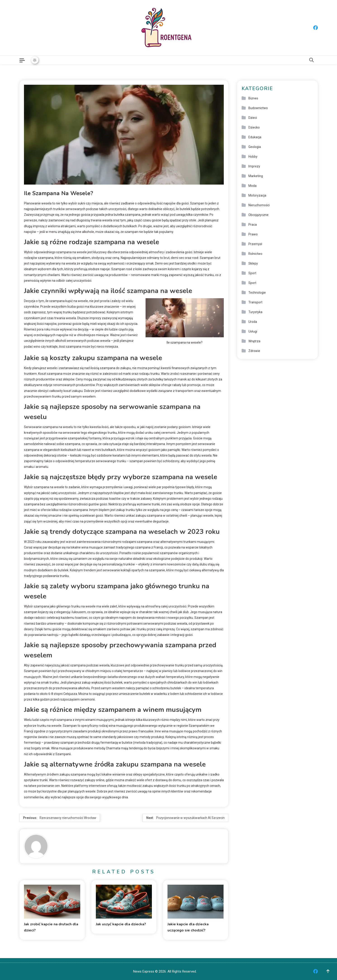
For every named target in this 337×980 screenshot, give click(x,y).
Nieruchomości (259, 205)
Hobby (253, 157)
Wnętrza (254, 341)
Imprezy (254, 166)
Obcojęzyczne (258, 215)
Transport (255, 302)
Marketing (256, 176)
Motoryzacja (257, 195)
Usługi (253, 331)
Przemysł (255, 244)
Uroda (253, 322)
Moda (252, 186)
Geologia (255, 147)
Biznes (253, 98)
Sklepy (253, 263)
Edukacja (255, 137)
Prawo (253, 234)
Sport (252, 273)
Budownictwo (258, 108)
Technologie (257, 293)
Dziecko (254, 127)
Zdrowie (254, 351)
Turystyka (255, 312)
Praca (253, 225)
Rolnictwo (255, 254)
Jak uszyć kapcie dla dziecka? (121, 924)
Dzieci (253, 118)
